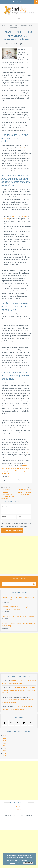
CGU (19, 809)
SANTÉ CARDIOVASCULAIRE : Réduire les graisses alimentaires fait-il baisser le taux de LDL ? (19, 690)
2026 (4, 736)
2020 (4, 751)
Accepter (28, 863)
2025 (4, 738)
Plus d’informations (16, 863)
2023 (4, 743)
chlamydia (15, 216)
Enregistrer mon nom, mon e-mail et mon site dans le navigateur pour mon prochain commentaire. (16, 525)
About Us (19, 807)
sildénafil (22, 148)
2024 (4, 741)
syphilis (7, 219)
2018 (4, 756)
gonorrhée (24, 216)
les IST (10, 477)
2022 (4, 746)
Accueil (3, 26)
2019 (4, 753)
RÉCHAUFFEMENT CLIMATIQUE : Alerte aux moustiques (25, 492)
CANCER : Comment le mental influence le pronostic (19, 616)
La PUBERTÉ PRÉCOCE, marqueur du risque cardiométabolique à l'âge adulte (7, 494)
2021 (4, 748)
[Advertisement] (19, 555)
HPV (27, 452)
